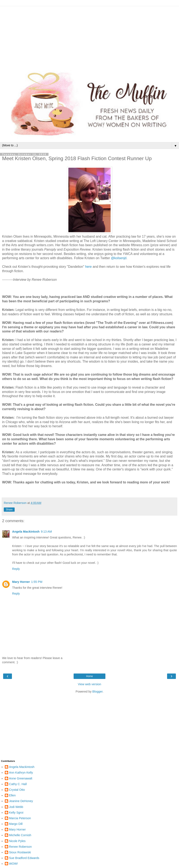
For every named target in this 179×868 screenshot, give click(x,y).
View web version (89, 684)
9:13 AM (46, 532)
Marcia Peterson (20, 818)
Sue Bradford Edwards (24, 858)
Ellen (12, 795)
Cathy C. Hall (18, 784)
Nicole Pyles (17, 841)
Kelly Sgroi (16, 813)
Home (89, 676)
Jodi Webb (16, 807)
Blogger (98, 692)
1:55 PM (37, 582)
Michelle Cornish (20, 835)
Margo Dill (16, 824)
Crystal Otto (17, 790)
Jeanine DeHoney (21, 801)
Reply (16, 569)
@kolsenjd (119, 258)
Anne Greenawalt (21, 778)
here (89, 267)
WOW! (13, 864)
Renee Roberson (20, 847)
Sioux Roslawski (20, 852)
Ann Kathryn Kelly (21, 773)
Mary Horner (21, 582)
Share (9, 510)
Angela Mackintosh (26, 532)
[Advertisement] (89, 36)
